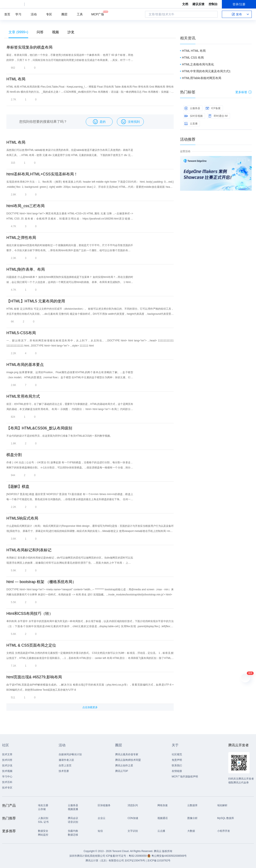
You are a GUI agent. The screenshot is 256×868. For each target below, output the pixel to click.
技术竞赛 (64, 771)
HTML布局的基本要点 (25, 365)
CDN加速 (133, 818)
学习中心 (7, 777)
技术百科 (7, 782)
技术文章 (7, 754)
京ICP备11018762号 (159, 861)
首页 (7, 14)
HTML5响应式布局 (22, 518)
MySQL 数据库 (226, 818)
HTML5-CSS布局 (21, 333)
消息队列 (133, 805)
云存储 (42, 809)
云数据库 (192, 805)
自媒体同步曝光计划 (70, 754)
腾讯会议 (73, 818)
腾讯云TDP (122, 771)
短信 (100, 831)
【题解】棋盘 (18, 487)
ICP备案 (213, 108)
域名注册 (43, 805)
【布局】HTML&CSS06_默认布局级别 (39, 428)
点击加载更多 (90, 707)
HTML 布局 (16, 79)
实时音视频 (193, 116)
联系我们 (177, 765)
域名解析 (222, 805)
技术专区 (7, 788)
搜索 (213, 14)
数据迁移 (73, 835)
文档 (185, 4)
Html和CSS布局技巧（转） (30, 614)
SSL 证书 (43, 822)
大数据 (191, 831)
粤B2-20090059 (138, 856)
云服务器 (192, 108)
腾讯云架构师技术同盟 (128, 760)
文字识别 (133, 831)
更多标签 (244, 92)
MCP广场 (98, 14)
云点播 (161, 831)
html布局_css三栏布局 (25, 206)
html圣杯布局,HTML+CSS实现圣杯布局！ (42, 174)
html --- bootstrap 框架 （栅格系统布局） (41, 582)
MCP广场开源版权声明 (185, 777)
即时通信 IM (218, 116)
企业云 (102, 818)
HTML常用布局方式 (23, 396)
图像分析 (192, 818)
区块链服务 (104, 805)
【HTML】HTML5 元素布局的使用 (36, 301)
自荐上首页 (65, 765)
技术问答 (7, 760)
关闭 (249, 160)
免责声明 (177, 760)
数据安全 (43, 831)
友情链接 (177, 771)
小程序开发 (224, 831)
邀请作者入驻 (66, 760)
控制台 (213, 4)
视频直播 (73, 809)
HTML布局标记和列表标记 (29, 550)
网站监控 (43, 835)
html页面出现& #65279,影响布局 (34, 677)
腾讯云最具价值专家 (127, 754)
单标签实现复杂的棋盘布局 (29, 47)
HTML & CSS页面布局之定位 (31, 645)
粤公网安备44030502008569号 (169, 856)
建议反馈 (198, 4)
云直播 (191, 124)
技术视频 (7, 771)
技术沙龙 (7, 765)
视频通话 (163, 818)
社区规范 (177, 754)
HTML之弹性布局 (21, 238)
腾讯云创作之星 (124, 765)
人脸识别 (43, 818)
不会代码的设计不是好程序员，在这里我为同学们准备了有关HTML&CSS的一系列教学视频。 (59, 436)
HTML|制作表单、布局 (26, 269)
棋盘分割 (14, 455)
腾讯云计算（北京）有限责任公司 (105, 861)
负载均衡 (73, 831)
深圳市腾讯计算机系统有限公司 (87, 856)
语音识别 (73, 822)
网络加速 (163, 805)
